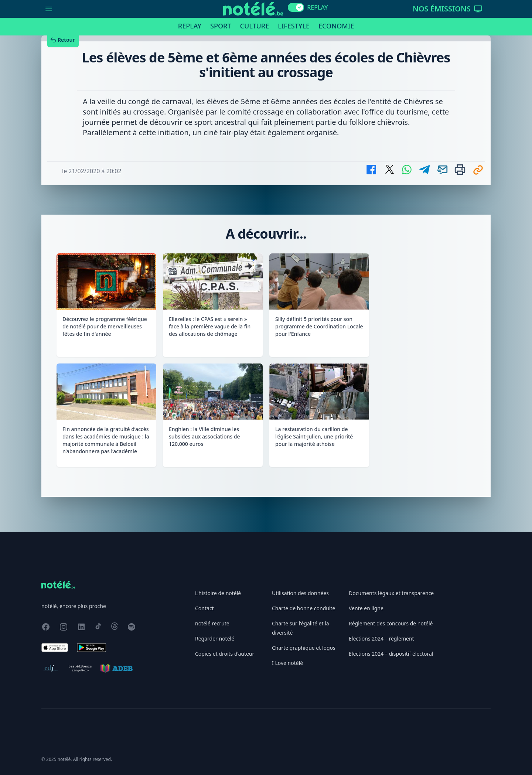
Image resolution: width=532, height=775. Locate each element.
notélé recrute (212, 623)
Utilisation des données (300, 593)
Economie (336, 26)
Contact (204, 608)
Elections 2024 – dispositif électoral (391, 654)
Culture (255, 26)
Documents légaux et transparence (391, 593)
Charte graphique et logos (304, 648)
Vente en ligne (366, 608)
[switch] (296, 7)
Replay (190, 26)
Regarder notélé (215, 639)
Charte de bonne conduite (303, 608)
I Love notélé (287, 663)
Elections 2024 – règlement (381, 639)
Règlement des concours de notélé (391, 623)
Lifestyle (294, 26)
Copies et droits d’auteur (225, 654)
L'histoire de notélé (218, 593)
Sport (221, 26)
